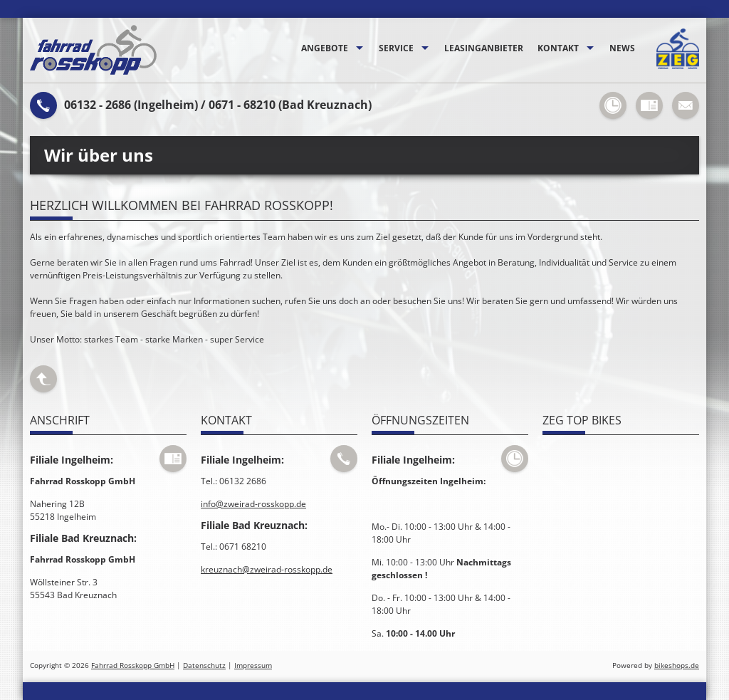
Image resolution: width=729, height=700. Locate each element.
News (622, 48)
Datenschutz (204, 665)
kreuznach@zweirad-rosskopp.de (267, 569)
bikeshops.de (677, 665)
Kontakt (558, 48)
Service (396, 48)
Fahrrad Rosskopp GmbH (133, 665)
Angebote (325, 48)
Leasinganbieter (484, 48)
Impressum (253, 665)
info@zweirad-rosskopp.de (253, 504)
